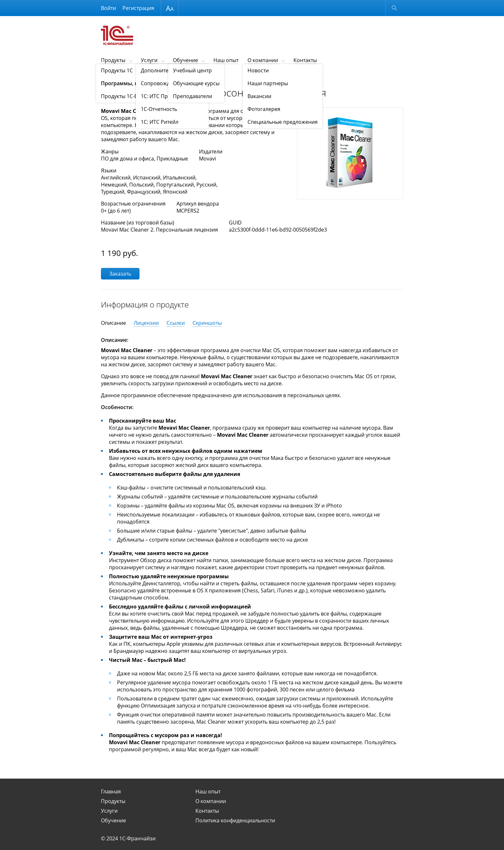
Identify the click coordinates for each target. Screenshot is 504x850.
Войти (108, 8)
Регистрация (138, 8)
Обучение (185, 60)
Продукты (113, 60)
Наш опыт (226, 60)
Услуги (149, 60)
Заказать (120, 274)
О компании (263, 60)
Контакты (305, 60)
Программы (187, 76)
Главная (111, 791)
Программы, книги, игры (148, 76)
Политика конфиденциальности (235, 820)
